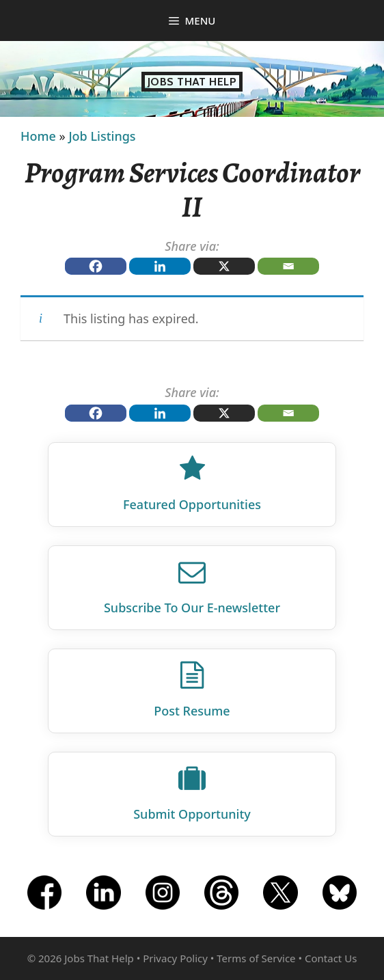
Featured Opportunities (192, 504)
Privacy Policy (175, 958)
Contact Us (331, 958)
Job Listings (102, 136)
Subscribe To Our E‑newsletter (192, 608)
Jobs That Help (192, 82)
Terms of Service (256, 958)
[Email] (288, 266)
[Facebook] (96, 266)
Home (38, 136)
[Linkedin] (160, 266)
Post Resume (192, 711)
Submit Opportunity (192, 814)
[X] (224, 266)
